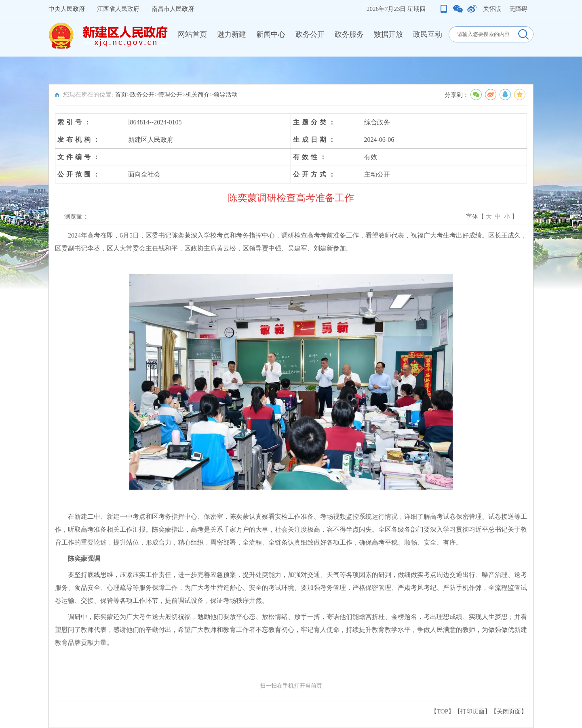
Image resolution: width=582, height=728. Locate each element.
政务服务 (349, 34)
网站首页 (192, 34)
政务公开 (310, 34)
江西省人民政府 (118, 9)
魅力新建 (232, 34)
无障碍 (518, 9)
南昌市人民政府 (173, 9)
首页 (121, 95)
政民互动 (428, 34)
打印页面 (472, 711)
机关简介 (198, 95)
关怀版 (492, 9)
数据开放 (388, 34)
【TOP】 (443, 711)
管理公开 (170, 95)
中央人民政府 (67, 9)
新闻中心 (271, 34)
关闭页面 (509, 711)
